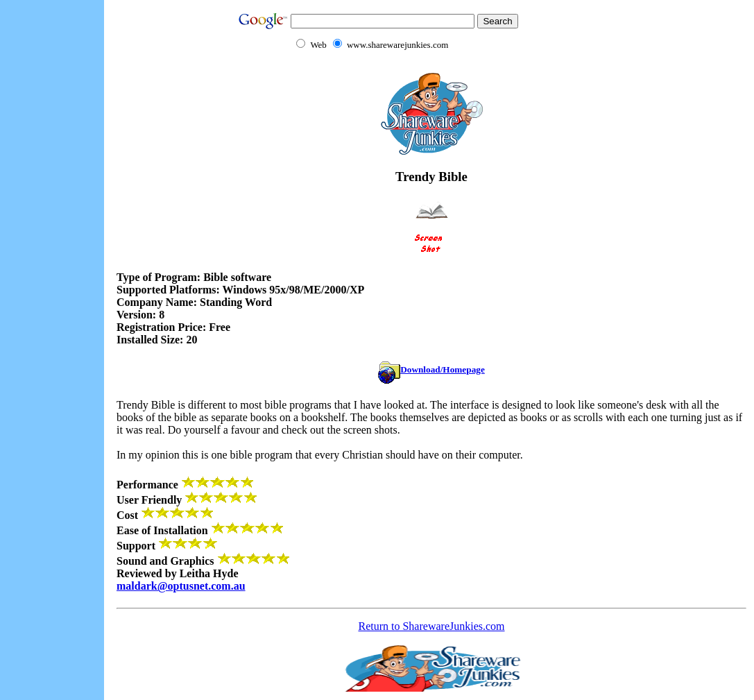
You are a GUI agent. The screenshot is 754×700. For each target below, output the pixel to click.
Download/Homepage (431, 369)
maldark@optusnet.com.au (181, 586)
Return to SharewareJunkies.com (431, 626)
